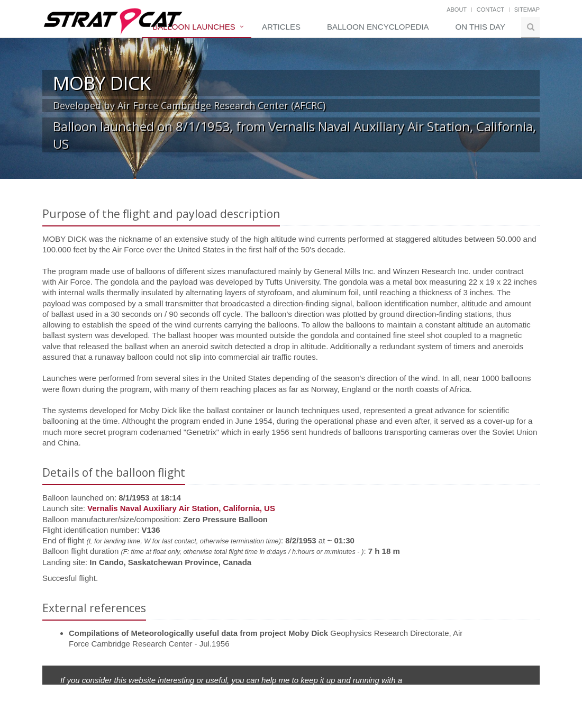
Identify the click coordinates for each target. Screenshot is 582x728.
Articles (281, 27)
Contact (490, 10)
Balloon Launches (194, 27)
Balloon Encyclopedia (378, 27)
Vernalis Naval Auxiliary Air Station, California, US (181, 508)
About (457, 10)
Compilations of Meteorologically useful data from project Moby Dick (198, 633)
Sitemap (527, 10)
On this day (480, 27)
